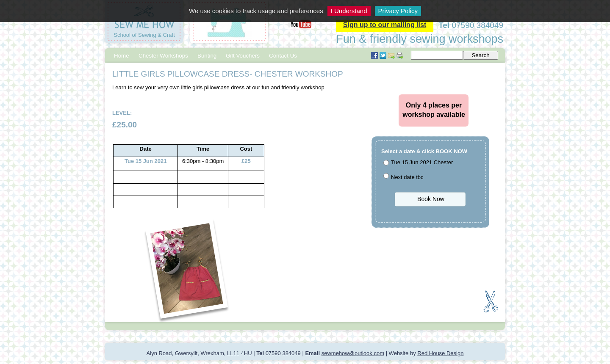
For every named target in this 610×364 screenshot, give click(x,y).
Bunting (207, 56)
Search (480, 55)
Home (122, 56)
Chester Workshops (163, 56)
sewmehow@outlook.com (353, 353)
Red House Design (440, 353)
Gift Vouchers (243, 56)
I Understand (349, 11)
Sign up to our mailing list (385, 25)
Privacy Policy (398, 11)
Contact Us (283, 56)
